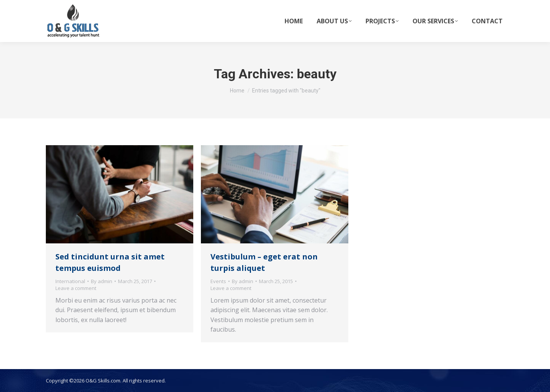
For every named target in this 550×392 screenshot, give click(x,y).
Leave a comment (76, 288)
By (102, 281)
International (70, 281)
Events (218, 281)
